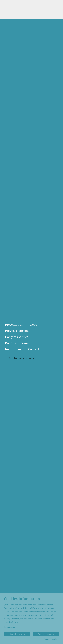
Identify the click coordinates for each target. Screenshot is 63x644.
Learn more (10, 627)
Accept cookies (46, 634)
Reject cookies (17, 634)
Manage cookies (52, 639)
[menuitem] (14, 324)
